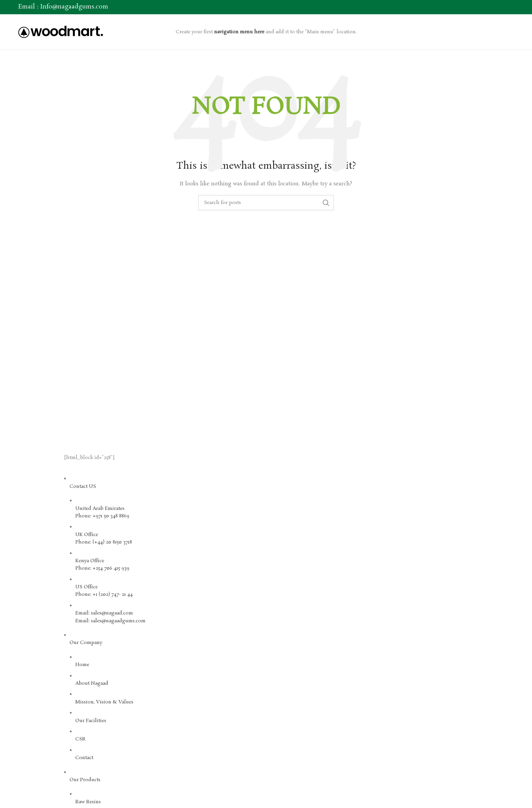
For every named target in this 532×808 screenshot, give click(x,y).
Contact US (83, 486)
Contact (84, 758)
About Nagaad (92, 683)
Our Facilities (91, 721)
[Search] (266, 203)
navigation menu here (239, 32)
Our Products (85, 780)
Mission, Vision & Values (104, 702)
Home (82, 665)
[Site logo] (61, 31)
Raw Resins (88, 802)
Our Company (86, 643)
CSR (80, 739)
